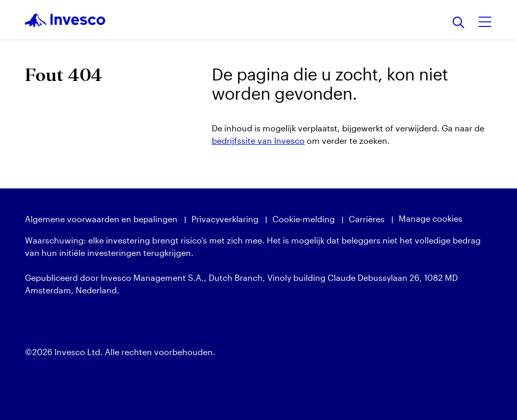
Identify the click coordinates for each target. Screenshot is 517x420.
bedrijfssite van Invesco (258, 140)
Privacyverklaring (225, 219)
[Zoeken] (459, 23)
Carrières (367, 219)
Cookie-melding (304, 219)
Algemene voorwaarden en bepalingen (101, 219)
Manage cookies (431, 218)
